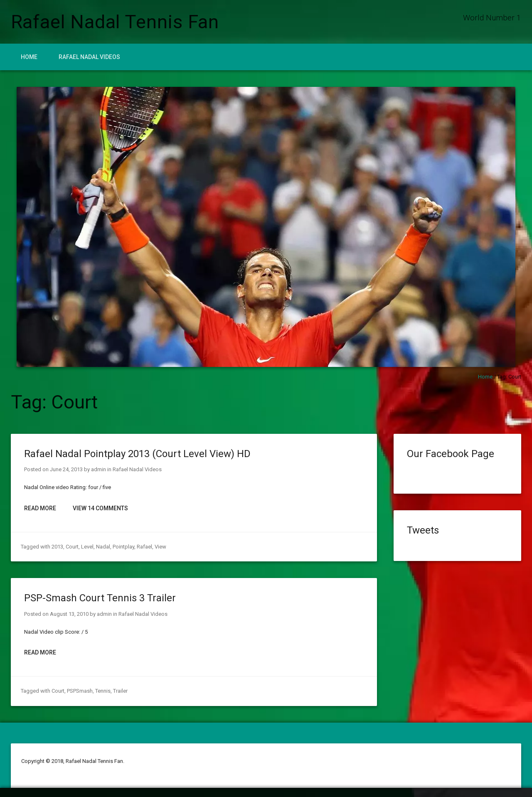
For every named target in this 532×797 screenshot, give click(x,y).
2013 (57, 547)
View (160, 547)
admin (99, 469)
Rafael (144, 547)
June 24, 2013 (66, 469)
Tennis (103, 691)
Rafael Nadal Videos (89, 57)
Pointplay (123, 547)
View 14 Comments (100, 508)
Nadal (103, 547)
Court (72, 547)
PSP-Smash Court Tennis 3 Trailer (100, 598)
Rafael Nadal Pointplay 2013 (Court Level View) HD (137, 454)
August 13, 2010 (69, 614)
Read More (40, 508)
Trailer (120, 691)
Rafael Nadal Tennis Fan (115, 22)
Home (29, 57)
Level (87, 547)
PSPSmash (80, 691)
